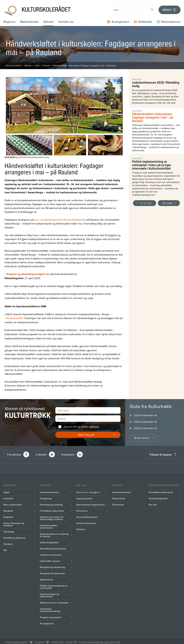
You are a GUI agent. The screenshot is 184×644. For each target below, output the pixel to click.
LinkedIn (41, 452)
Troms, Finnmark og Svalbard (14, 522)
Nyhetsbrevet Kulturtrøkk (53, 547)
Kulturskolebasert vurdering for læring (54, 533)
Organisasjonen (84, 496)
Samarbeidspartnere (87, 515)
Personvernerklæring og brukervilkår (100, 640)
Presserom (82, 509)
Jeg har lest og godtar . (82, 425)
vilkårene (94, 425)
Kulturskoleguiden (49, 540)
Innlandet (8, 496)
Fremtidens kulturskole (52, 509)
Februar (46, 64)
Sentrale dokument (86, 521)
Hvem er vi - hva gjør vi (88, 490)
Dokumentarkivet (121, 490)
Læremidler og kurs (50, 559)
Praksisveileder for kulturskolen (50, 593)
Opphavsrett (46, 578)
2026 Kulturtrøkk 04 (145, 413)
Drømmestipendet (158, 496)
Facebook (14, 452)
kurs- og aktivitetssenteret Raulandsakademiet (60, 218)
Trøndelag (9, 530)
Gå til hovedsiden (14, 64)
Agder (7, 490)
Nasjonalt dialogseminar (52, 571)
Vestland (8, 542)
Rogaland (8, 515)
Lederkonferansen (49, 490)
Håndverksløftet (14, 316)
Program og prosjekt (50, 615)
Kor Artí (153, 503)
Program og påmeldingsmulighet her (28, 272)
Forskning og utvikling (51, 503)
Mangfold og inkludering (52, 565)
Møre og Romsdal (13, 503)
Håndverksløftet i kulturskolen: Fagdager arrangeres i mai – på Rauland (85, 64)
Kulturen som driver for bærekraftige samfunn (52, 516)
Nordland (8, 509)
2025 (37, 64)
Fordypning (46, 496)
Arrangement (47, 622)
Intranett (40, 640)
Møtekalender (30, 20)
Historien (81, 527)
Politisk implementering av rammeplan (54, 585)
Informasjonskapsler (17, 640)
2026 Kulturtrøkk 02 (145, 426)
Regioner (10, 20)
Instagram (68, 452)
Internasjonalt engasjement (90, 503)
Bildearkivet (119, 496)
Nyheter (50, 20)
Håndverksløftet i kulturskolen (49, 525)
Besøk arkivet (142, 436)
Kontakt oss (68, 20)
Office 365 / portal (62, 640)
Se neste (168, 201)
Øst (5, 548)
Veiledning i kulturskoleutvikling (50, 608)
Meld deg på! (86, 433)
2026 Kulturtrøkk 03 (145, 420)
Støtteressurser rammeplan (54, 601)
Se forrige (146, 201)
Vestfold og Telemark (14, 536)
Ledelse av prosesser (51, 553)
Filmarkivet (118, 503)
